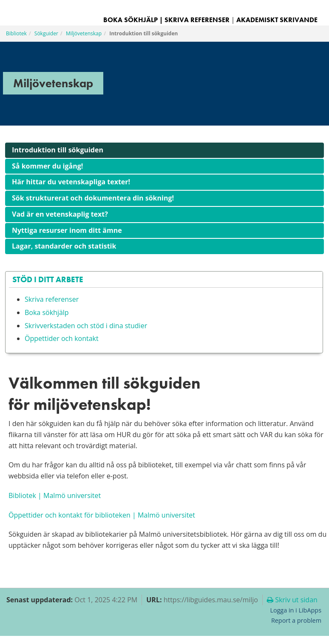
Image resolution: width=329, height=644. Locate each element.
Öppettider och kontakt (62, 338)
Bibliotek (16, 33)
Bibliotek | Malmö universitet (55, 495)
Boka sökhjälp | (133, 20)
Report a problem (296, 620)
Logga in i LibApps (296, 610)
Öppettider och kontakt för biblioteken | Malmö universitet (102, 515)
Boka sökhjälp (47, 312)
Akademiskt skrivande (277, 20)
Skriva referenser (197, 20)
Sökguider (46, 33)
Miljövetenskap (84, 33)
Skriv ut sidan (292, 600)
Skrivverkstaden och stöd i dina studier (86, 326)
